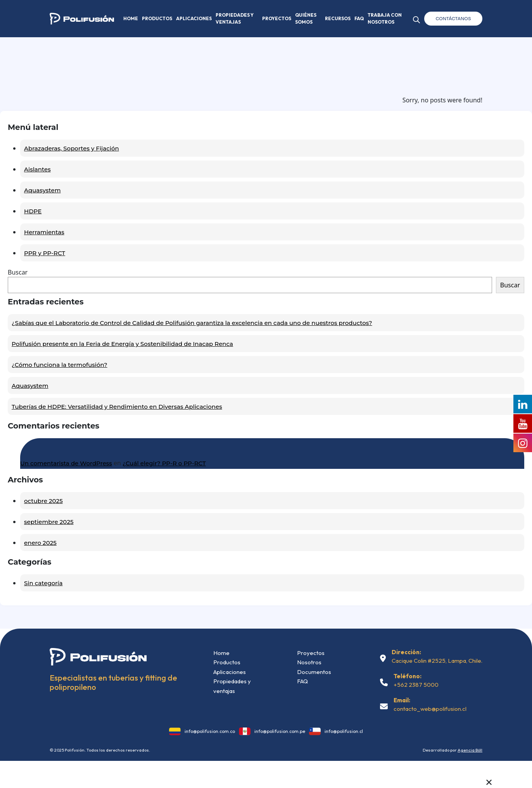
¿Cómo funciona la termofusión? (60, 365)
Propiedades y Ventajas (235, 18)
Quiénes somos (306, 18)
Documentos (314, 672)
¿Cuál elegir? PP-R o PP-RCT (164, 463)
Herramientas (44, 232)
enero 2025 (40, 543)
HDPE (33, 211)
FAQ (359, 18)
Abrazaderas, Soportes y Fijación (72, 148)
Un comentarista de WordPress (66, 463)
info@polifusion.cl (344, 731)
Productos (157, 18)
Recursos (338, 18)
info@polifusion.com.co (210, 731)
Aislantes (37, 169)
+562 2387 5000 (416, 685)
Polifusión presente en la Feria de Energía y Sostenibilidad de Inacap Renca (122, 344)
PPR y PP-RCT (45, 253)
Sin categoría (43, 583)
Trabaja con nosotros (385, 18)
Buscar (18, 272)
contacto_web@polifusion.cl (430, 709)
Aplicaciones (194, 18)
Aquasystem (42, 190)
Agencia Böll (470, 750)
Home (131, 18)
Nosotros (309, 662)
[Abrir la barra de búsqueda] (416, 18)
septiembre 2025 (49, 522)
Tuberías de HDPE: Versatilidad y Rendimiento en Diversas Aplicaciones (117, 407)
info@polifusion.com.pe (280, 731)
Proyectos (277, 18)
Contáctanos (453, 19)
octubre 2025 (43, 501)
